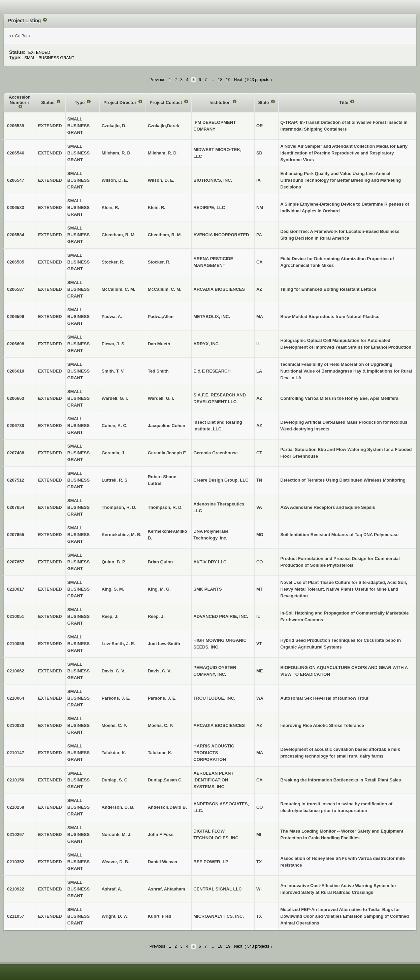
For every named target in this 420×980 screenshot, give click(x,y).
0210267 (16, 834)
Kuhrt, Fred (160, 916)
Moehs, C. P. (161, 725)
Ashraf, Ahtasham (167, 889)
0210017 (16, 589)
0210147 (16, 753)
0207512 (16, 480)
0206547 (16, 180)
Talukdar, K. (160, 753)
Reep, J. (156, 616)
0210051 (16, 616)
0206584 (16, 235)
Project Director (120, 102)
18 (220, 80)
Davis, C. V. (160, 671)
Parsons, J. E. (162, 698)
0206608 (16, 344)
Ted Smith (158, 371)
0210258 (16, 807)
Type (80, 102)
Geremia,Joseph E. (168, 453)
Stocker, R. (159, 262)
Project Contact (166, 102)
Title (344, 102)
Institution (221, 102)
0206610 (16, 371)
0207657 (16, 562)
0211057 (16, 916)
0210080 (16, 725)
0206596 (16, 317)
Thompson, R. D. (165, 507)
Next (238, 80)
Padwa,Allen (161, 317)
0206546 (16, 153)
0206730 (16, 426)
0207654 (16, 507)
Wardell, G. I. (161, 398)
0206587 (16, 289)
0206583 (16, 207)
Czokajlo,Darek (164, 126)
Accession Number (20, 100)
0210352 (16, 862)
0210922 (16, 889)
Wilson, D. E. (161, 180)
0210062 (16, 671)
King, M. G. (159, 589)
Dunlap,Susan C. (165, 780)
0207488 (16, 453)
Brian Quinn (160, 562)
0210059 (16, 644)
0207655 (16, 535)
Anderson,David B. (167, 807)
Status (48, 102)
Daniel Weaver (163, 862)
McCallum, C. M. (165, 289)
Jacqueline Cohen (167, 426)
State (264, 102)
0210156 (16, 780)
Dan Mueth (159, 344)
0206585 (16, 262)
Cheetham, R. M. (165, 235)
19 (228, 80)
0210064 (16, 698)
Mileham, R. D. (163, 153)
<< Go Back (20, 36)
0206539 (16, 126)
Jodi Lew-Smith (164, 644)
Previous (157, 80)
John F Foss (161, 834)
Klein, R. (157, 207)
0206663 (16, 398)
